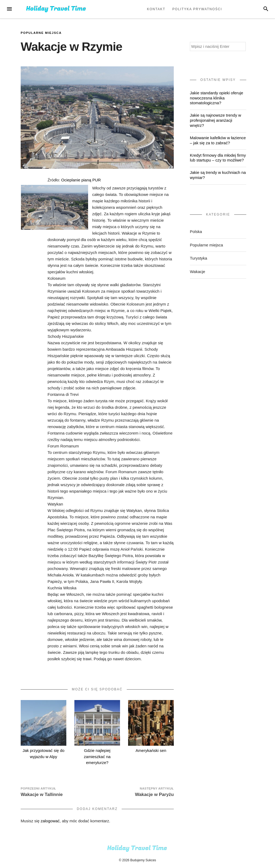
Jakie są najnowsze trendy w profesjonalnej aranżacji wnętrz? (216, 120)
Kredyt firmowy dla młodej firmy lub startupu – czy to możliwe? (218, 158)
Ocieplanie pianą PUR (81, 180)
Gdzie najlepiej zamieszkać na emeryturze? (97, 756)
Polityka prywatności (197, 9)
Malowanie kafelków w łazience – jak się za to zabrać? (218, 140)
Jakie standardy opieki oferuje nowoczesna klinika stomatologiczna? (216, 98)
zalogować (50, 821)
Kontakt (156, 9)
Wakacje (198, 272)
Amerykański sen (151, 750)
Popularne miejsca (41, 33)
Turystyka (198, 258)
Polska (196, 232)
